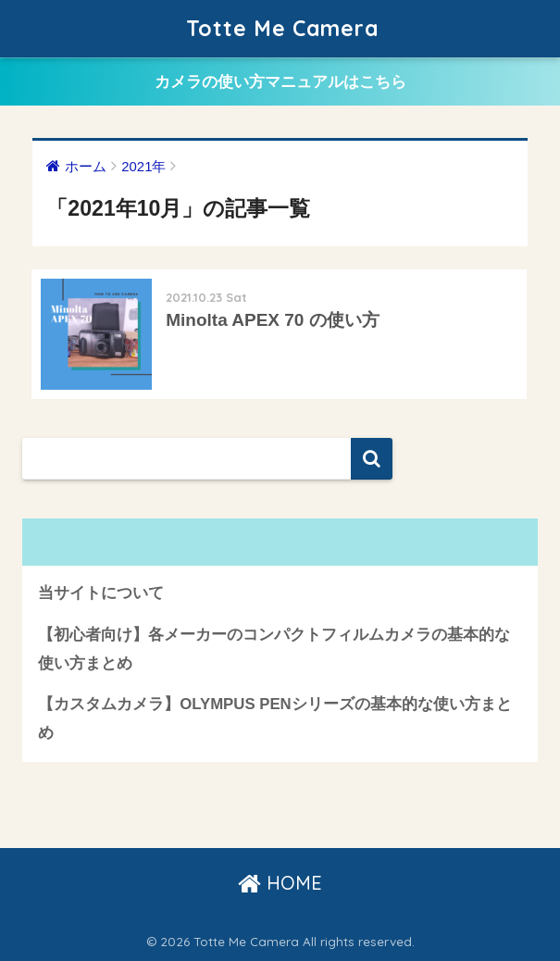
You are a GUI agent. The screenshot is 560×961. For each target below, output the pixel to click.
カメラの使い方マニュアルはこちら (280, 82)
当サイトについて (101, 593)
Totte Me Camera (282, 28)
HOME (280, 883)
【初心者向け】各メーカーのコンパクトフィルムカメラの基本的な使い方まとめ (274, 649)
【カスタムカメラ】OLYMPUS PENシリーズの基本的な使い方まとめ (275, 718)
